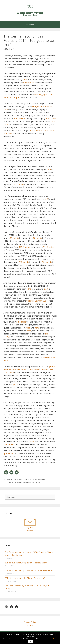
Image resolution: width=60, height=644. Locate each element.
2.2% (46, 289)
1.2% (48, 169)
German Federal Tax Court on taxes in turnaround (26, 480)
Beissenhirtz (30, 13)
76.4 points (47, 262)
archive (30, 531)
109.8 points (25, 247)
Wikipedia (8, 444)
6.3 (47, 199)
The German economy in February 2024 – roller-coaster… (30, 570)
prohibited (9, 453)
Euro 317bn (51, 118)
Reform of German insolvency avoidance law (23, 482)
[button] (6, 472)
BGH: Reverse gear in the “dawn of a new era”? (25, 578)
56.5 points (14, 238)
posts (16, 384)
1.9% (25, 80)
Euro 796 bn (18, 184)
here (28, 328)
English (30, 5)
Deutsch (30, 8)
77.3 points (24, 262)
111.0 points (49, 247)
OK (31, 641)
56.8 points (37, 238)
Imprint (30, 625)
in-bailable (21, 322)
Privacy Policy (30, 622)
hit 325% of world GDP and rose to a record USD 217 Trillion (29, 370)
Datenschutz (52, 639)
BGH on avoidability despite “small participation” (26, 563)
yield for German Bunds (38, 301)
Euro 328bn (19, 118)
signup (30, 528)
